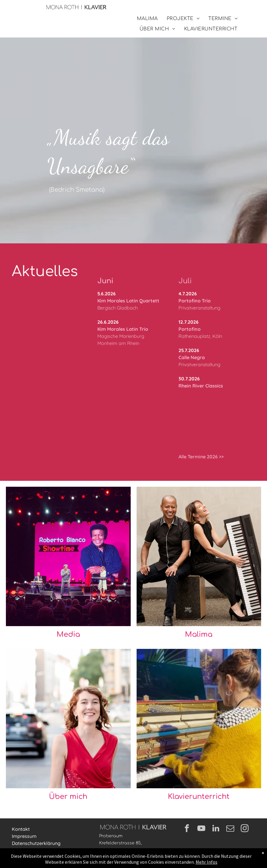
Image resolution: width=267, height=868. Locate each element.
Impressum (24, 836)
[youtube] (202, 829)
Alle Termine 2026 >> (201, 457)
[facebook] (187, 829)
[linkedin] (216, 829)
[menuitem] (147, 19)
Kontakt (21, 829)
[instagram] (245, 829)
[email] (230, 829)
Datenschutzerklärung (36, 843)
